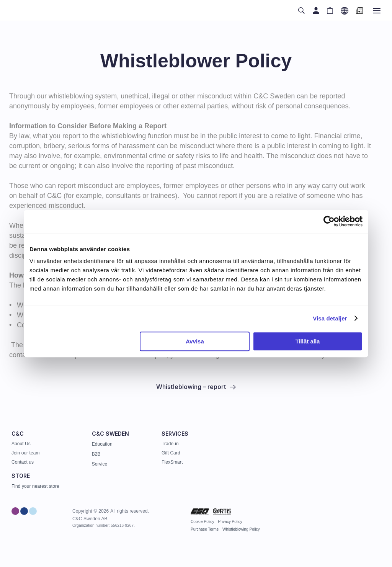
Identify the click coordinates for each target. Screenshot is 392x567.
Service (100, 464)
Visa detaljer (330, 318)
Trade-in (170, 444)
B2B (96, 454)
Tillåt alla (307, 341)
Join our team (25, 453)
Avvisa (195, 341)
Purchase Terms (205, 529)
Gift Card (171, 453)
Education (102, 444)
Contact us (23, 462)
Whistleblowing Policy (241, 529)
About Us (21, 444)
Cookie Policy (203, 522)
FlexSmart (172, 462)
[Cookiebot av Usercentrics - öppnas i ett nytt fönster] (329, 221)
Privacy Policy (230, 522)
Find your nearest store (35, 486)
